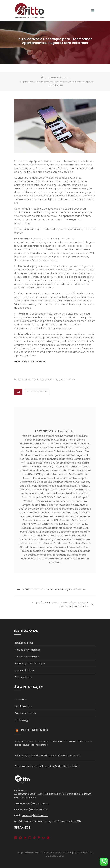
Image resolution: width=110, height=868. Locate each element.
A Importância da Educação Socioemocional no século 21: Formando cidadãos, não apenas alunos (53, 743)
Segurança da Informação (30, 664)
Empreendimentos (26, 713)
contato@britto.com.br (35, 815)
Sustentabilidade (24, 670)
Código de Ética (24, 643)
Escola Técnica (24, 706)
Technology (22, 720)
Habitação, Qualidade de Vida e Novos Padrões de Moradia (48, 756)
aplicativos (51, 380)
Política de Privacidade (28, 650)
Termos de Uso (24, 677)
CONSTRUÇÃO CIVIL (37, 392)
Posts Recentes (34, 730)
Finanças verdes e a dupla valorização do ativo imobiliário (47, 766)
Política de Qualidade (27, 657)
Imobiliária (21, 699)
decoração (68, 380)
